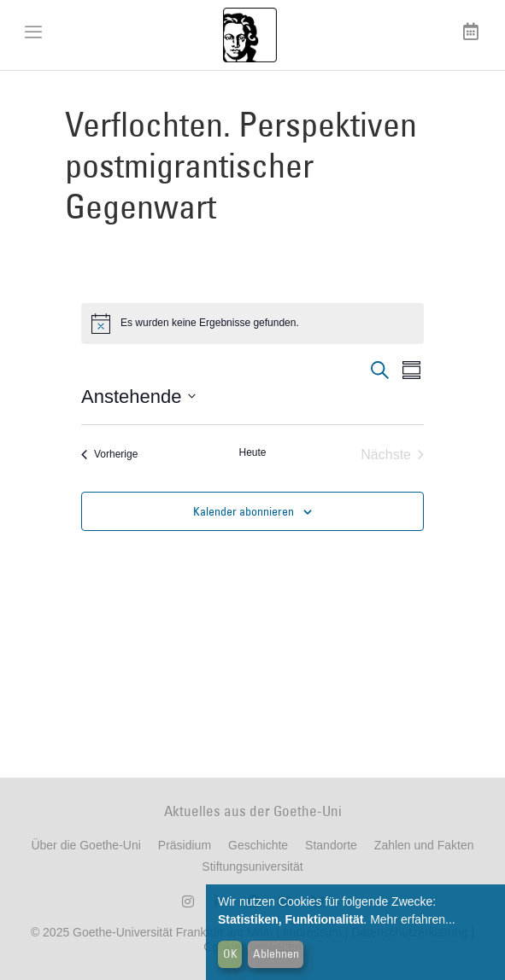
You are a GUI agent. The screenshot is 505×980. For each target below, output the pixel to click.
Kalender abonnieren (244, 511)
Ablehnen (276, 954)
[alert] (252, 324)
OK (230, 954)
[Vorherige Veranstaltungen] (109, 455)
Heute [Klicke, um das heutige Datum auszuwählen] (252, 452)
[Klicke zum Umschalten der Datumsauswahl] (138, 397)
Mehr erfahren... (413, 919)
